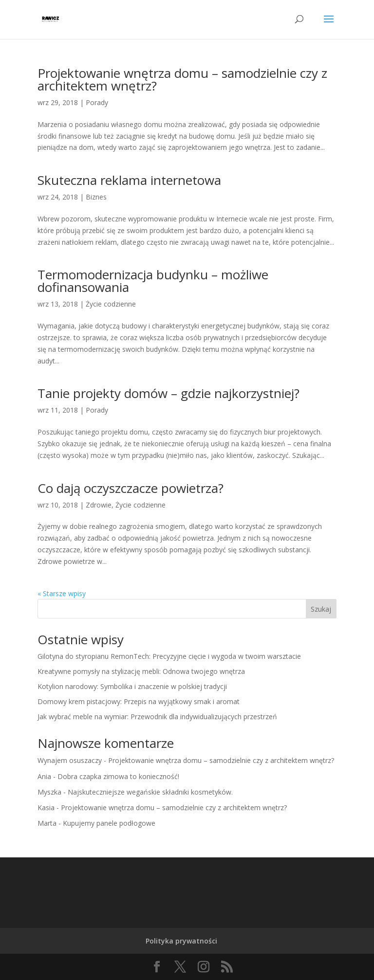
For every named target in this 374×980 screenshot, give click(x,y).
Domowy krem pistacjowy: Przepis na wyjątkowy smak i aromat (139, 701)
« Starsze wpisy (62, 593)
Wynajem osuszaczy (70, 760)
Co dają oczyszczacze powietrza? (131, 488)
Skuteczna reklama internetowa (129, 180)
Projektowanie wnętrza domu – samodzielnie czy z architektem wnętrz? (182, 79)
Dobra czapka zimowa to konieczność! (118, 776)
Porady (97, 102)
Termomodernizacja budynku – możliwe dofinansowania (153, 281)
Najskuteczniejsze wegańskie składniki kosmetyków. (150, 792)
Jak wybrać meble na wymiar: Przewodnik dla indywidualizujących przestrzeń (157, 717)
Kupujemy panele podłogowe (109, 823)
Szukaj (321, 609)
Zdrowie (99, 505)
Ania (44, 776)
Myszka (49, 792)
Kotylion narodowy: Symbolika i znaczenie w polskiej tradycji (132, 686)
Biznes (96, 197)
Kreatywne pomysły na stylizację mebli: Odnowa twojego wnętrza (141, 671)
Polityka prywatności (181, 941)
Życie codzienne (111, 304)
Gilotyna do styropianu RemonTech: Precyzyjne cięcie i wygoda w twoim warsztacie (169, 656)
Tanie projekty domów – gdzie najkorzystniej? (168, 393)
